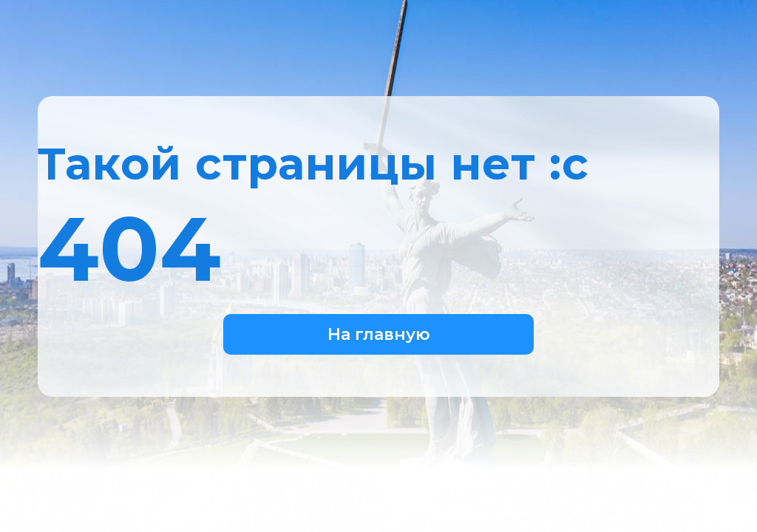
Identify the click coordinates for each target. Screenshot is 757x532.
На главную (379, 334)
